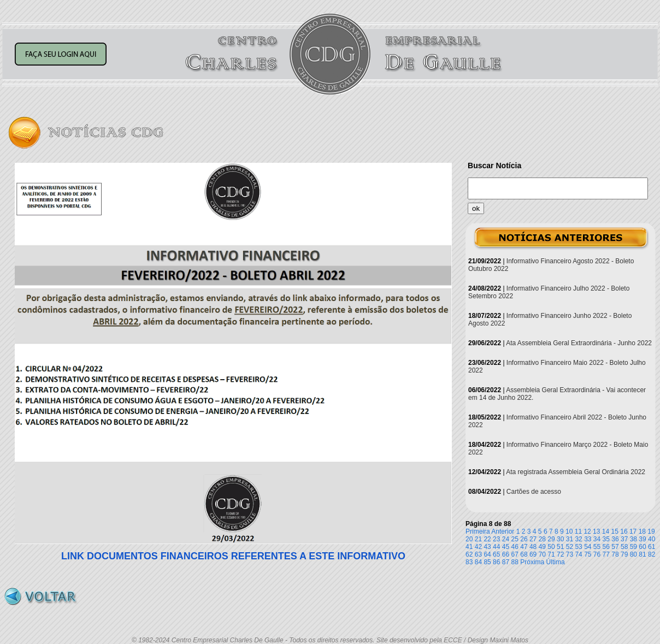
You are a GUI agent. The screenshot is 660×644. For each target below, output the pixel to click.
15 (615, 531)
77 (606, 554)
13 (596, 531)
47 (524, 547)
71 (551, 554)
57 (615, 547)
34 (597, 539)
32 (578, 539)
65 (496, 554)
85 (487, 562)
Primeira (478, 531)
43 (487, 547)
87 (506, 562)
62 (469, 554)
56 (606, 547)
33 (588, 539)
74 (578, 554)
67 (515, 554)
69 (533, 554)
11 (578, 531)
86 (496, 562)
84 (478, 562)
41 (469, 547)
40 (652, 539)
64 (487, 554)
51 (560, 547)
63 (478, 554)
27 (533, 539)
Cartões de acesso (534, 492)
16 (624, 531)
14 (606, 531)
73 (570, 554)
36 (615, 539)
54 (588, 547)
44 (496, 547)
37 (624, 539)
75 (588, 554)
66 (506, 554)
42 (478, 547)
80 (634, 554)
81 (642, 554)
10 (569, 531)
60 (642, 547)
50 (551, 547)
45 (506, 547)
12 (587, 531)
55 (597, 547)
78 (615, 554)
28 (542, 539)
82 (652, 554)
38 (634, 539)
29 (551, 539)
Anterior (503, 531)
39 (642, 539)
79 (624, 554)
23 (496, 539)
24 (506, 539)
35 (606, 539)
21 (478, 539)
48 (533, 547)
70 (542, 554)
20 (469, 539)
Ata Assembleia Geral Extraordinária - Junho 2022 (579, 343)
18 (642, 531)
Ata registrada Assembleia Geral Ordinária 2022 (576, 472)
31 (570, 539)
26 (524, 539)
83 (469, 562)
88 (515, 562)
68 (524, 554)
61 (652, 547)
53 (578, 547)
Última (556, 562)
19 (651, 531)
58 (624, 547)
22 (487, 539)
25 (515, 539)
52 (570, 547)
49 (542, 547)
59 (634, 547)
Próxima (532, 562)
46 (515, 547)
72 (560, 554)
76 (597, 554)
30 (560, 539)
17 (633, 531)
